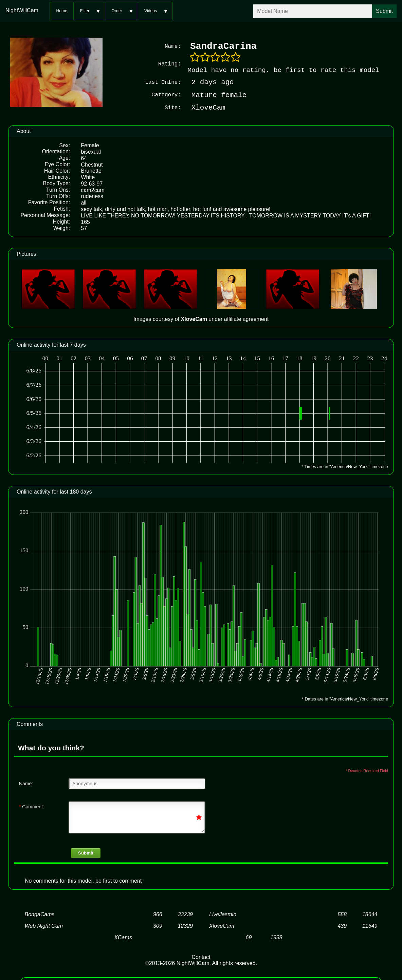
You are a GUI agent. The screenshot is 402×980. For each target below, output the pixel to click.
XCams (123, 937)
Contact (201, 957)
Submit (86, 853)
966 (158, 914)
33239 (185, 914)
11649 (370, 926)
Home (62, 11)
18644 (370, 914)
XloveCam (222, 926)
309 (158, 926)
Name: (26, 783)
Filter (85, 11)
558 (342, 914)
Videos (151, 11)
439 (342, 926)
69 (249, 937)
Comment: (32, 806)
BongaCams (40, 914)
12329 (185, 926)
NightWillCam (22, 10)
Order (117, 11)
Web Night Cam (44, 926)
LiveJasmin (223, 914)
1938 (276, 937)
